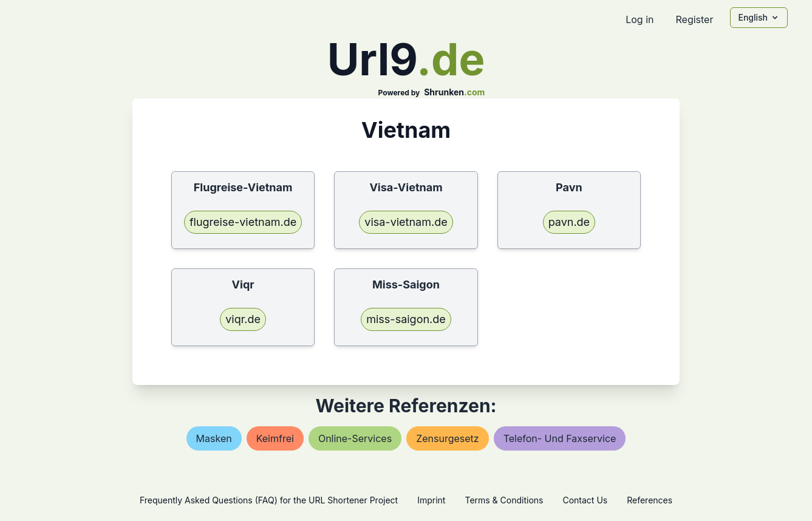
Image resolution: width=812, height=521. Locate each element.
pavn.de (569, 222)
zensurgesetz (448, 438)
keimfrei (275, 438)
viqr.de (243, 319)
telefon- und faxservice (560, 438)
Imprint (431, 500)
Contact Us (585, 500)
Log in (640, 19)
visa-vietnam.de (406, 222)
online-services (355, 438)
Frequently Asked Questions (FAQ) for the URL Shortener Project (269, 500)
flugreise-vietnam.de (243, 222)
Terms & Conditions (504, 500)
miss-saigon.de (406, 319)
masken (214, 438)
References (650, 500)
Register (694, 19)
